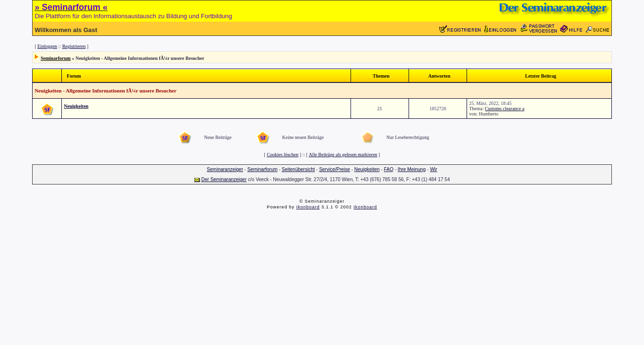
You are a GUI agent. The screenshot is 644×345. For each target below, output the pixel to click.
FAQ (388, 169)
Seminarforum (56, 58)
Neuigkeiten (76, 106)
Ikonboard (308, 207)
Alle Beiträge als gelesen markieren (343, 155)
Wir (434, 169)
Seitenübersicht (299, 169)
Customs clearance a (504, 109)
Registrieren (74, 46)
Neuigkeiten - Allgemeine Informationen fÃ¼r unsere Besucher (105, 91)
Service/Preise (334, 169)
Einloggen (47, 46)
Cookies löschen (282, 155)
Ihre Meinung (411, 169)
